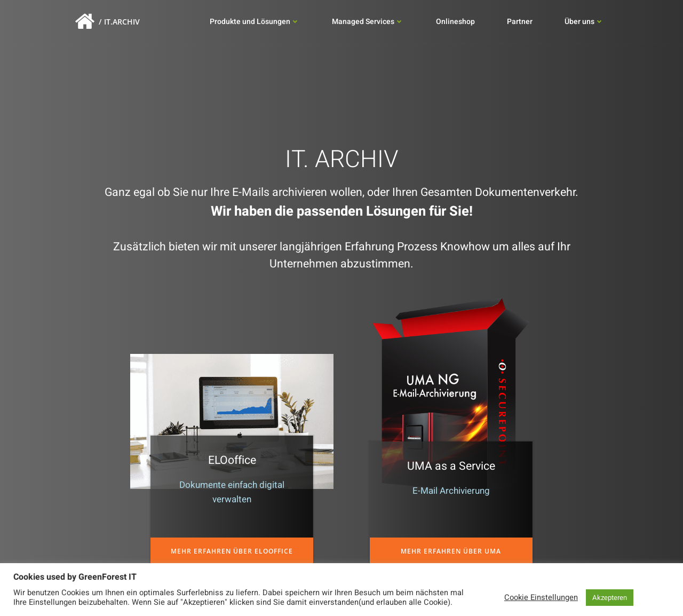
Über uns (584, 22)
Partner (520, 22)
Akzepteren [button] (610, 598)
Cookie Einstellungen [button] (541, 598)
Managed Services (368, 22)
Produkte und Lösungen (255, 22)
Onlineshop (455, 22)
